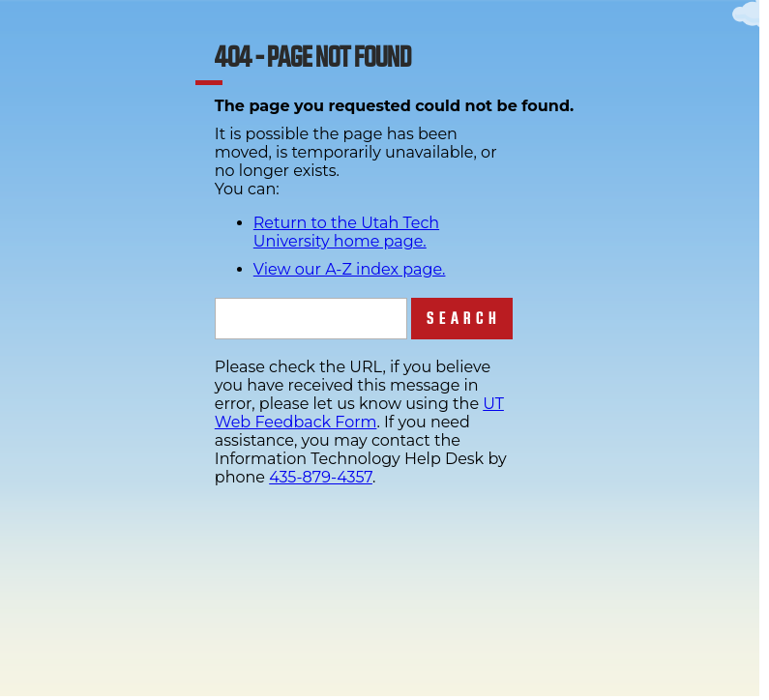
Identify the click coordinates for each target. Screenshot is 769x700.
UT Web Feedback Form (359, 413)
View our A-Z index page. (350, 269)
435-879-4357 (321, 477)
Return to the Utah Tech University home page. (346, 232)
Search (464, 319)
